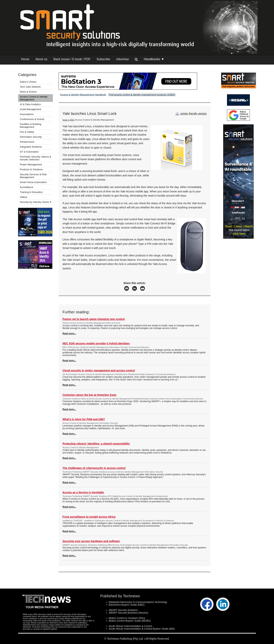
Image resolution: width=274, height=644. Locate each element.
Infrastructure (27, 142)
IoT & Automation (29, 152)
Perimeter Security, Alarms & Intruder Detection (35, 158)
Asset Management (30, 109)
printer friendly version (191, 114)
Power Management (31, 164)
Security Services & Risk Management (33, 176)
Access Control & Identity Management (34, 98)
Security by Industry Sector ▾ (36, 202)
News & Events (28, 92)
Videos (24, 197)
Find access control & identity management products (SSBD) (142, 95)
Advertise (123, 59)
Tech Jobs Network (30, 87)
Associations (27, 114)
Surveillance (27, 187)
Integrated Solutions (31, 147)
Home (25, 59)
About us (41, 59)
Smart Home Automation (34, 182)
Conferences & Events (32, 119)
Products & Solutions (31, 169)
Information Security (31, 137)
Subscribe (103, 59)
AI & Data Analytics (30, 104)
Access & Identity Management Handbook (83, 95)
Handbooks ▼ (154, 59)
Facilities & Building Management (31, 126)
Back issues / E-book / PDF (72, 59)
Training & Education (31, 192)
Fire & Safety (27, 132)
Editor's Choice (28, 82)
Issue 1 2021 (68, 120)
